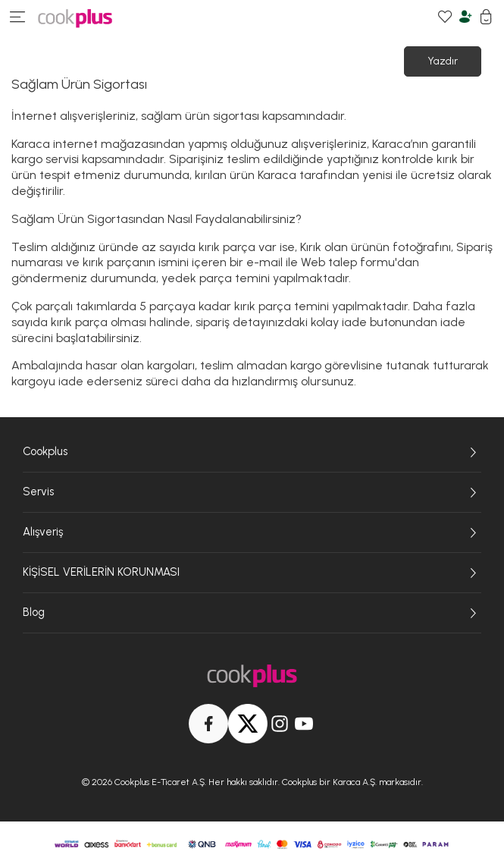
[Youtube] (304, 724)
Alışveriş (252, 532)
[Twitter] (248, 724)
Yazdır (443, 61)
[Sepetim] (486, 19)
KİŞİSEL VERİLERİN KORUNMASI (252, 573)
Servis (252, 492)
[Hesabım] (466, 19)
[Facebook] (208, 724)
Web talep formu (348, 262)
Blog (252, 613)
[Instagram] (280, 724)
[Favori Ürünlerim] (445, 19)
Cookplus (252, 452)
